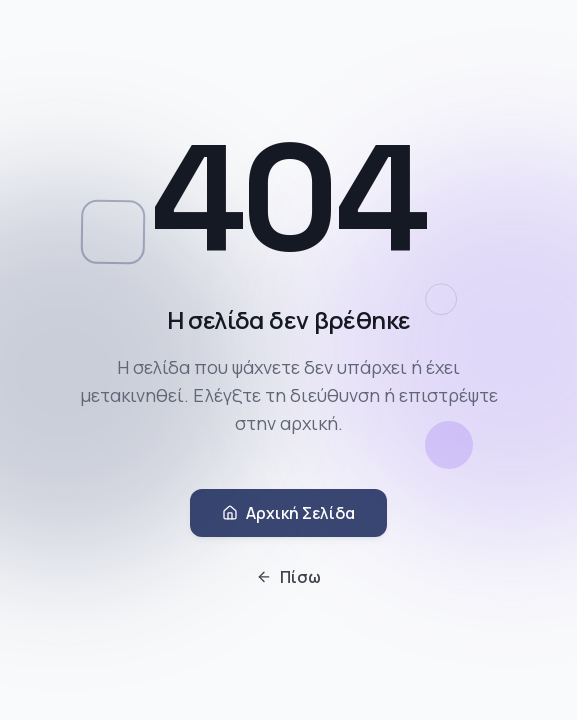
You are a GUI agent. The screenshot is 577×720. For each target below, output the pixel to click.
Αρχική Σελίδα (288, 515)
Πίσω (288, 579)
